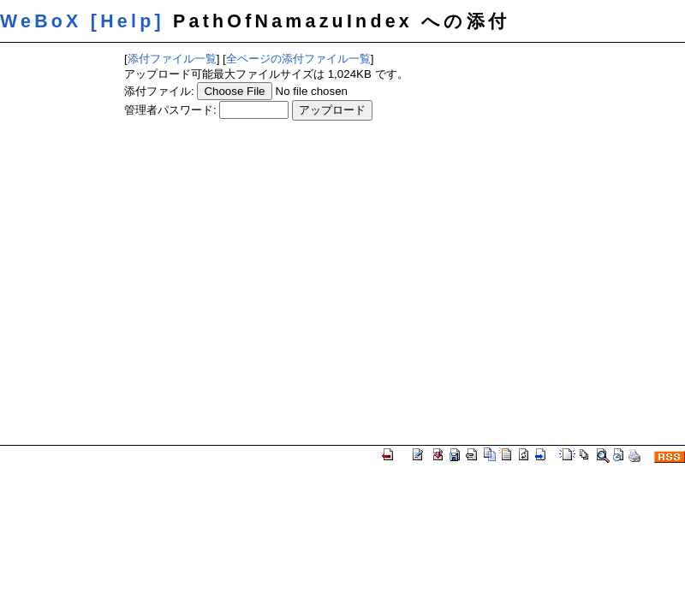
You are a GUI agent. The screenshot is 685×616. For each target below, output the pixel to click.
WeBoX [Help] (82, 21)
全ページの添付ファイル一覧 (298, 59)
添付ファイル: (159, 91)
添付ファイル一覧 (172, 59)
